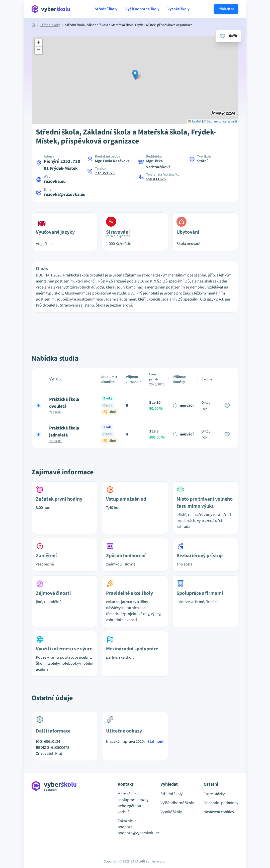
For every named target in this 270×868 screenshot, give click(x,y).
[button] (135, 75)
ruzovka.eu (55, 181)
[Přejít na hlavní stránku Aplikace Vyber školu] (51, 9)
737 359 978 (105, 173)
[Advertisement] (135, 328)
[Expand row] (39, 405)
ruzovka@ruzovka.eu (65, 194)
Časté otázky (214, 794)
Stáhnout (156, 742)
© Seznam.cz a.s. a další (220, 121)
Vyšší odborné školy (142, 9)
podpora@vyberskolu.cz (135, 833)
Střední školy (106, 9)
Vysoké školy (178, 9)
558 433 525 (156, 179)
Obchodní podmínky (221, 803)
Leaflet (195, 121)
